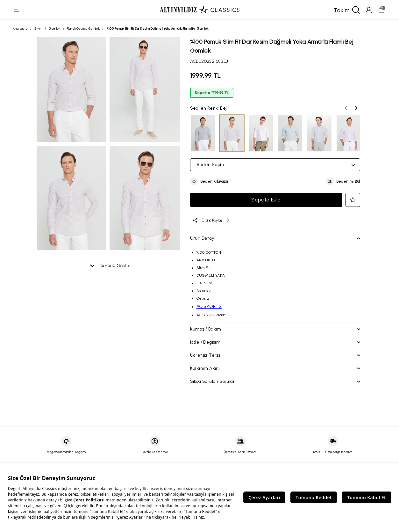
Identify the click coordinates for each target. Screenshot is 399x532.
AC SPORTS (209, 307)
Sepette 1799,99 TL (212, 94)
